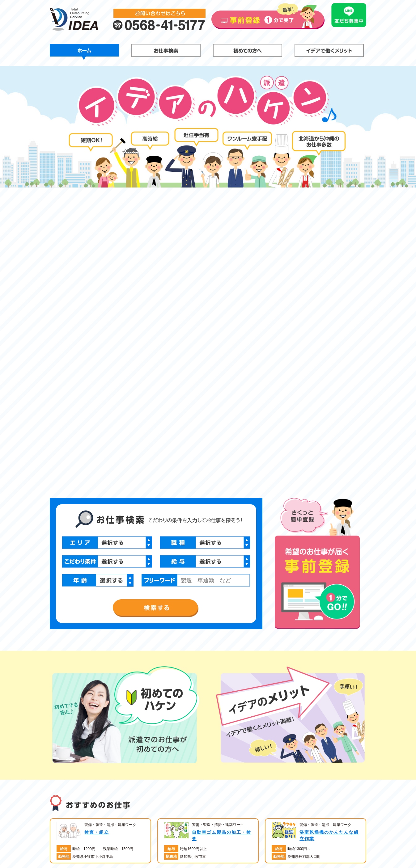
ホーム (84, 52)
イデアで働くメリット (329, 52)
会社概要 (261, 843)
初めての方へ (248, 52)
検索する (156, 314)
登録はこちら (327, 833)
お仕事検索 (166, 52)
